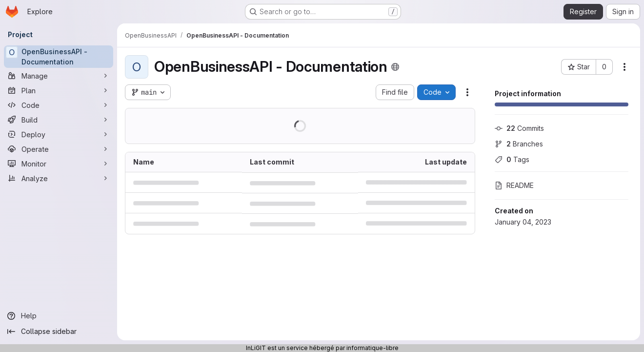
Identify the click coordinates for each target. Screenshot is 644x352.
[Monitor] (59, 164)
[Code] (59, 105)
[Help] (59, 316)
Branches (519, 144)
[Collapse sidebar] (59, 331)
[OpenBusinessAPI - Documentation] (59, 57)
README (514, 185)
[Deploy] (59, 134)
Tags (512, 159)
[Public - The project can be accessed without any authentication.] (395, 67)
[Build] (59, 120)
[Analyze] (59, 178)
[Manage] (59, 76)
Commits (519, 128)
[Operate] (59, 149)
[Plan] (59, 90)
